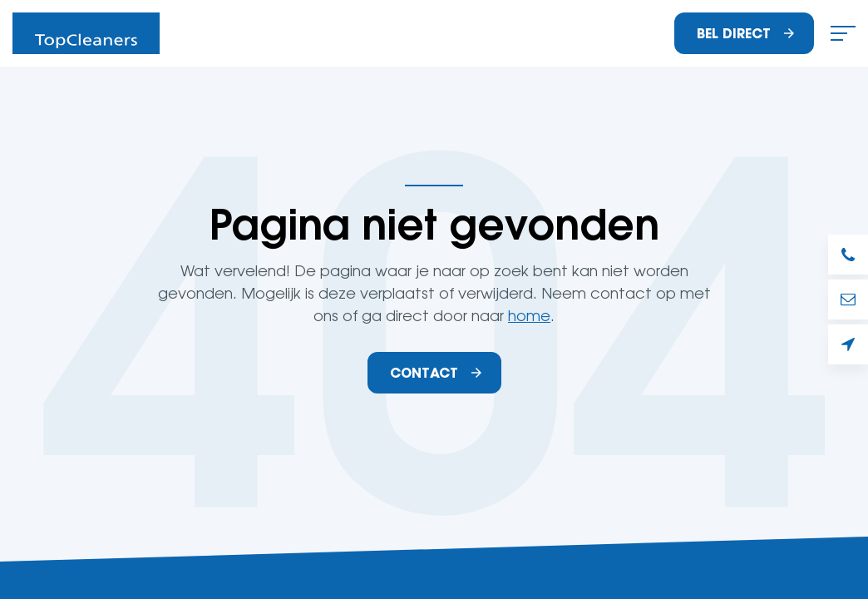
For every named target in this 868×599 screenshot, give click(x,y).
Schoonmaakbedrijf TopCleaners (86, 33)
